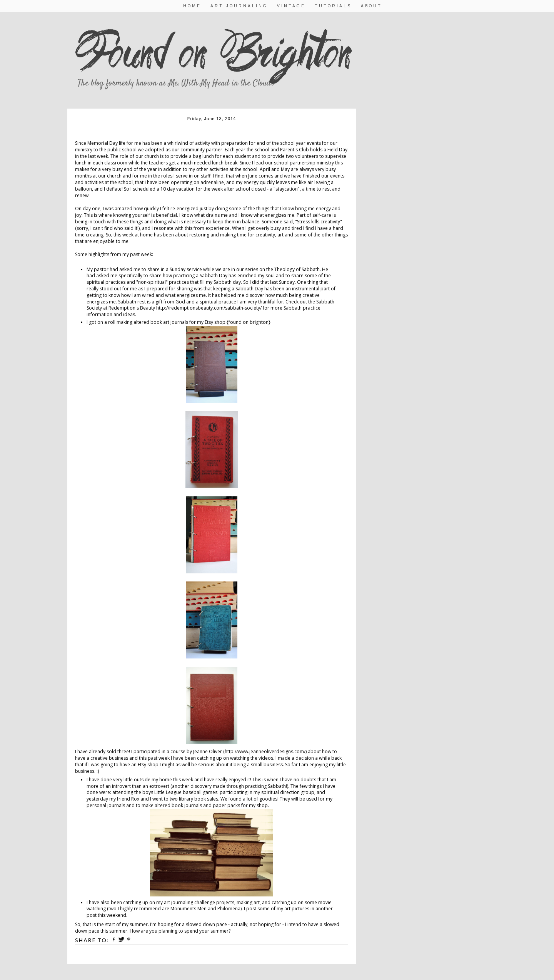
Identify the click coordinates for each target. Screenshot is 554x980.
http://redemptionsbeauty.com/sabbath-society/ (209, 308)
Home (192, 6)
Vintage (291, 6)
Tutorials (333, 6)
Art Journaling (239, 6)
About (371, 6)
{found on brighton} (249, 322)
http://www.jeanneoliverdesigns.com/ (265, 751)
